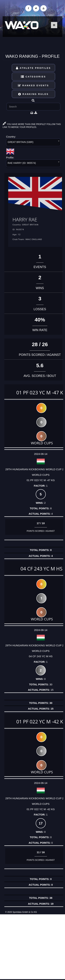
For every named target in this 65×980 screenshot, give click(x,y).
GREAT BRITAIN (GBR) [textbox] (21, 142)
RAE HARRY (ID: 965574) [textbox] (22, 163)
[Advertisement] (32, 947)
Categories (33, 77)
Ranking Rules (33, 94)
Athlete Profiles (33, 68)
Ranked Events (33, 85)
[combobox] (33, 143)
